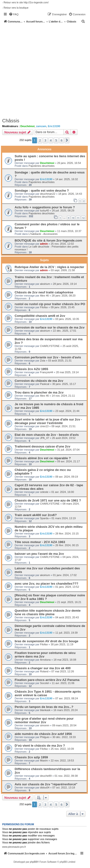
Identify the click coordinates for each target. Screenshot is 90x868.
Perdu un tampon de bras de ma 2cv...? (44, 707)
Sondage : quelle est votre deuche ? (42, 191)
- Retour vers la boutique (15, 8)
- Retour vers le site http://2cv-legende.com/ (25, 3)
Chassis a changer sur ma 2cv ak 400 (43, 668)
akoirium (45, 284)
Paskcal (45, 384)
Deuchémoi (27, 126)
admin (44, 244)
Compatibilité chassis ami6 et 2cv (40, 316)
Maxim (44, 760)
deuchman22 (48, 194)
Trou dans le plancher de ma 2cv (39, 392)
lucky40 (45, 210)
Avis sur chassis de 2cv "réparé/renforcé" (46, 784)
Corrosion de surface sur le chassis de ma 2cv (50, 327)
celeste (44, 492)
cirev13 (44, 426)
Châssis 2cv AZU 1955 (31, 369)
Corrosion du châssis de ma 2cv (39, 381)
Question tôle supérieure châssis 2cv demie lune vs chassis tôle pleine (48, 612)
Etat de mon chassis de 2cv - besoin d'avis (47, 435)
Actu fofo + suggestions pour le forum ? (45, 207)
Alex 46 (45, 296)
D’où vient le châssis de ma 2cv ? (40, 746)
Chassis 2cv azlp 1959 (31, 757)
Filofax (44, 307)
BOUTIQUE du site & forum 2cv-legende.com (48, 240)
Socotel (45, 683)
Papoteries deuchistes (42, 166)
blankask (45, 710)
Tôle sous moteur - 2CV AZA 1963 (40, 542)
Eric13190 (54, 126)
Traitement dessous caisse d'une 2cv (42, 446)
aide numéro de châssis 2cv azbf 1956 (43, 734)
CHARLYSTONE (50, 346)
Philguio (45, 737)
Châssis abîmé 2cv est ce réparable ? (43, 458)
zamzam (41, 126)
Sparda (44, 518)
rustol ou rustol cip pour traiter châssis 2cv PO (50, 304)
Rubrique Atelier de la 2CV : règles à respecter (49, 267)
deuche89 (46, 776)
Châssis (11, 121)
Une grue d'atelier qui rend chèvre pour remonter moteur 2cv (44, 720)
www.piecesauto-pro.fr (14, 847)
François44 (47, 372)
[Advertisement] (45, 70)
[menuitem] (14, 14)
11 (78, 218)
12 (83, 218)
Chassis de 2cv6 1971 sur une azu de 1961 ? (48, 500)
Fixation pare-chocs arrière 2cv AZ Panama (47, 680)
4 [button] (51, 140)
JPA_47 (45, 438)
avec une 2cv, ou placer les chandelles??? (46, 584)
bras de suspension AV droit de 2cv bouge (46, 641)
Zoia (43, 361)
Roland (44, 671)
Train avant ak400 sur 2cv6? (36, 515)
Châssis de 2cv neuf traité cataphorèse (44, 292)
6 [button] (62, 140)
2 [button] (40, 140)
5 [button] (56, 140)
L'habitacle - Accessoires (43, 234)
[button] (67, 140)
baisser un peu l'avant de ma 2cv (39, 554)
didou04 (45, 787)
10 (73, 218)
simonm (45, 725)
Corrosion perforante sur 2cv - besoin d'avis (48, 357)
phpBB (33, 862)
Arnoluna (45, 660)
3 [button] (45, 140)
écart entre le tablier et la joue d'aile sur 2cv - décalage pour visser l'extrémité (48, 421)
